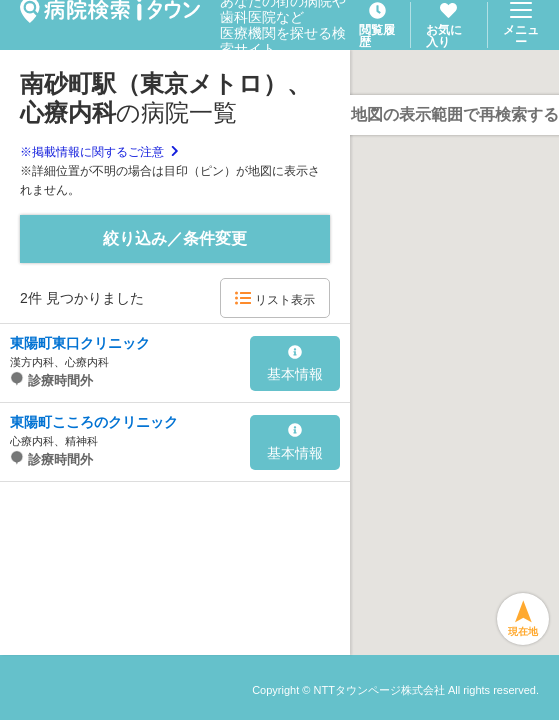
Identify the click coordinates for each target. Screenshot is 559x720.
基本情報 (295, 364)
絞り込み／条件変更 (175, 238)
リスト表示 (274, 298)
